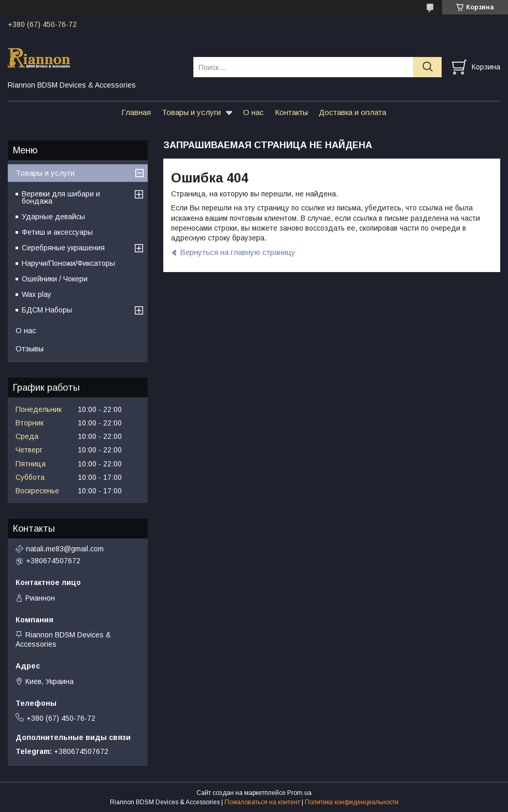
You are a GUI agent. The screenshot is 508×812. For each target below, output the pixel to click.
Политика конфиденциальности (352, 802)
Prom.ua (299, 793)
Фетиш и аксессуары (57, 232)
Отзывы (30, 348)
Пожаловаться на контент (262, 802)
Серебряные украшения (63, 248)
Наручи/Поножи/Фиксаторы (68, 263)
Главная (136, 112)
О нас (253, 112)
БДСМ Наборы (47, 310)
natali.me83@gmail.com (65, 549)
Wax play (37, 294)
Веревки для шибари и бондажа (61, 197)
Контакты (291, 112)
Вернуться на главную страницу (238, 252)
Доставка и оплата (352, 112)
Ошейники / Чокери (55, 279)
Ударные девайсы (53, 217)
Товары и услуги (191, 112)
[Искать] (427, 67)
